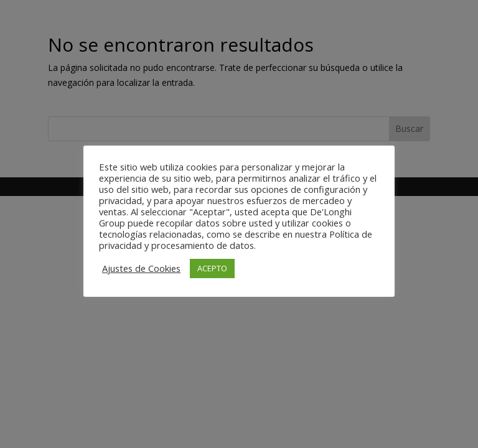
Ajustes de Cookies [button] (141, 268)
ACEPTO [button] (212, 268)
